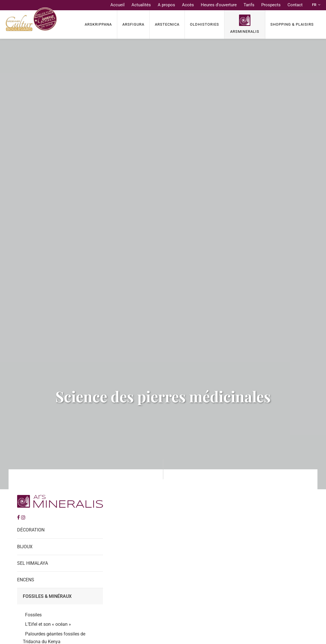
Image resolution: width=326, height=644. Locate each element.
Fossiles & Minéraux (47, 596)
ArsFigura (133, 24)
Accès (188, 5)
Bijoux (25, 547)
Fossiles (33, 615)
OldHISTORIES (204, 24)
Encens (26, 580)
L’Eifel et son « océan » (48, 624)
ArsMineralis (245, 31)
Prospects (271, 5)
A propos (166, 5)
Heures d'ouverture (219, 5)
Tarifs (249, 5)
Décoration (31, 530)
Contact (295, 5)
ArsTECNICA (167, 24)
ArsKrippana (98, 24)
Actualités (141, 5)
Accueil (118, 5)
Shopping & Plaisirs (292, 24)
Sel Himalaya (33, 563)
